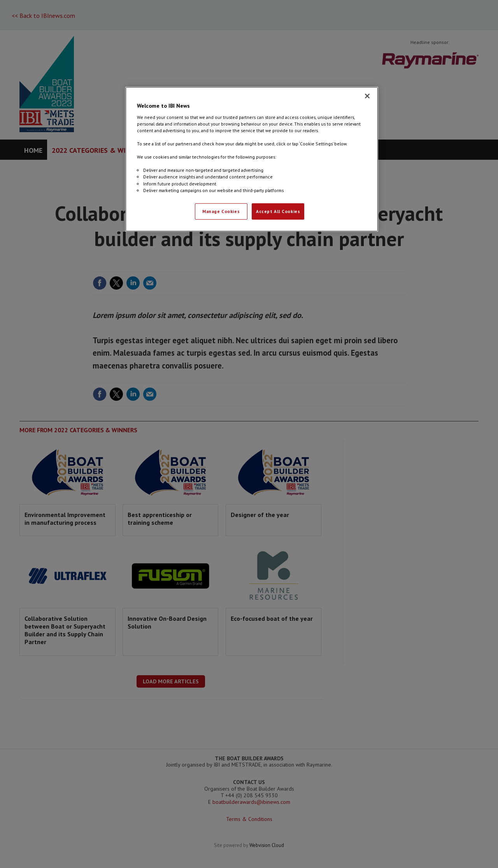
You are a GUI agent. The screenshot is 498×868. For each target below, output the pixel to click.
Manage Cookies (221, 211)
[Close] (367, 96)
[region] (252, 159)
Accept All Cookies (278, 211)
